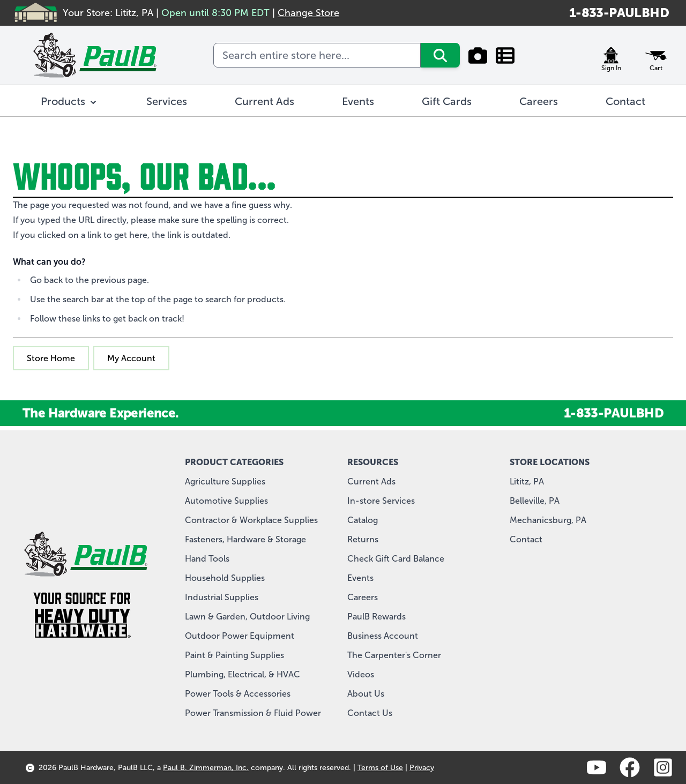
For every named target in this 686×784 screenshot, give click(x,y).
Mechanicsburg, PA (548, 520)
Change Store (308, 13)
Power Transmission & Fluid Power (253, 713)
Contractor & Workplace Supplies (251, 520)
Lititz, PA (527, 481)
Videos (361, 674)
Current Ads (371, 481)
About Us (366, 694)
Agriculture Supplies (225, 481)
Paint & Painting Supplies (234, 655)
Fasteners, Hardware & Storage (245, 539)
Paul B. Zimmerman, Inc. (206, 768)
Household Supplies (225, 578)
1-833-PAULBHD (619, 13)
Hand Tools (207, 559)
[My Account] (611, 55)
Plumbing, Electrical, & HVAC (243, 674)
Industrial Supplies (222, 597)
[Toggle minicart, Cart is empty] (656, 55)
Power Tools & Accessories (238, 694)
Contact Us (370, 713)
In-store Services (381, 501)
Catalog (363, 520)
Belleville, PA (535, 501)
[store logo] (95, 55)
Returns (363, 539)
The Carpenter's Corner (394, 655)
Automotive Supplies (226, 501)
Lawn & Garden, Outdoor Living (247, 617)
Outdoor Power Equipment (240, 636)
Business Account (383, 636)
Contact (526, 539)
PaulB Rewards (376, 617)
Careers (363, 597)
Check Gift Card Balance (396, 559)
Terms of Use (380, 768)
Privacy (422, 768)
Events (360, 578)
